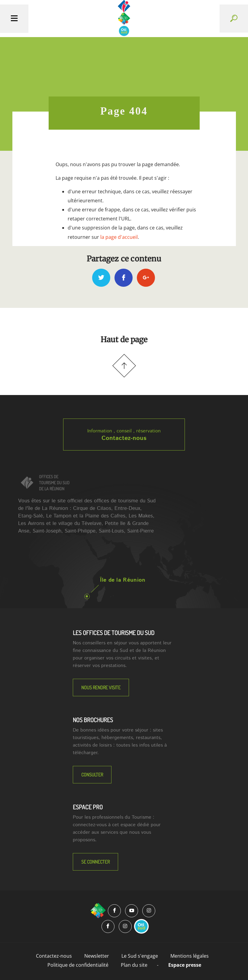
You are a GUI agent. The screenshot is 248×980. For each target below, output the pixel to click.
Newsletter (97, 956)
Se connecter (95, 862)
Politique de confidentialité (78, 965)
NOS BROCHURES (93, 720)
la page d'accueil (119, 237)
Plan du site (134, 965)
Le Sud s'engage (140, 956)
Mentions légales (190, 956)
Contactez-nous (124, 438)
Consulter (92, 775)
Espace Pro (88, 807)
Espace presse (185, 965)
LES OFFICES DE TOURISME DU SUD (114, 633)
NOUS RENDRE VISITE (101, 688)
